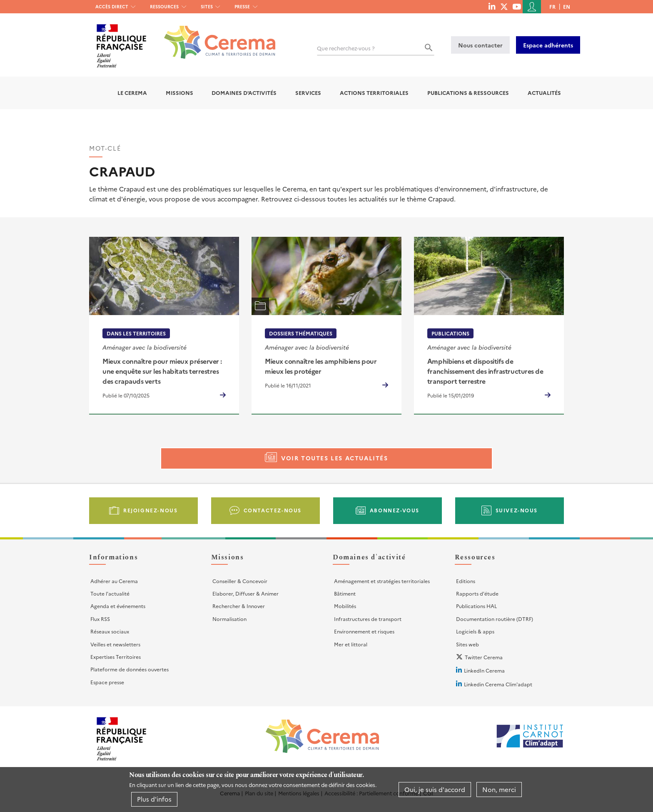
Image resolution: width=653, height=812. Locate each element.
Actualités (544, 93)
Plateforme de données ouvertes (130, 669)
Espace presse (107, 682)
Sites (207, 6)
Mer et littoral (351, 644)
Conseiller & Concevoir (240, 581)
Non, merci (499, 789)
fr (552, 6)
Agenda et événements (118, 606)
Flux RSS (100, 619)
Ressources (164, 6)
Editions (466, 581)
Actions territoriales (374, 93)
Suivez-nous (517, 510)
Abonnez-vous (395, 510)
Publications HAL (476, 606)
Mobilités (345, 606)
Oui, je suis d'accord (435, 789)
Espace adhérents (548, 45)
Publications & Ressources (468, 93)
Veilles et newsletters (115, 644)
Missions (179, 93)
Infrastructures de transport (368, 619)
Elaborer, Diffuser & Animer (245, 593)
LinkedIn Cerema (484, 670)
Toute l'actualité (110, 593)
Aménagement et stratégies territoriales (382, 581)
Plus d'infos (154, 799)
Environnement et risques (364, 631)
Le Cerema (132, 93)
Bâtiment (345, 593)
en (567, 6)
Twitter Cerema (484, 657)
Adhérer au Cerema (114, 581)
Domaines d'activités (244, 93)
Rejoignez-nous (150, 510)
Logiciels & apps (475, 631)
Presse (242, 6)
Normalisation (229, 619)
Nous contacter (480, 45)
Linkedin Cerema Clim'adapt (498, 684)
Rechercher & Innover (239, 606)
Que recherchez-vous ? (346, 48)
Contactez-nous (273, 510)
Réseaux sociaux (110, 631)
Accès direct (112, 6)
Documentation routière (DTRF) (495, 619)
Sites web (467, 644)
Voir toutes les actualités (335, 458)
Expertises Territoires (116, 657)
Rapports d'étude (477, 593)
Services (308, 93)
